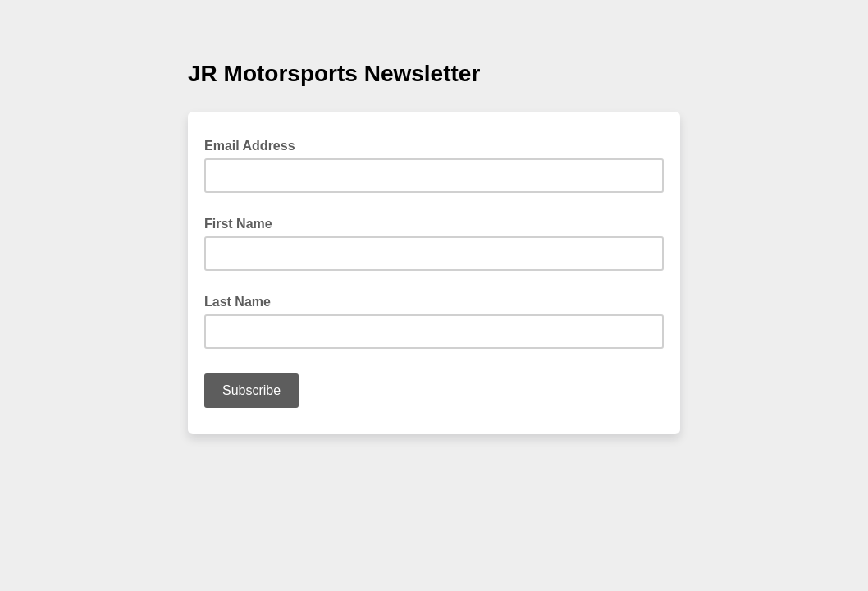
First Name (238, 224)
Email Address (255, 144)
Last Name (238, 302)
